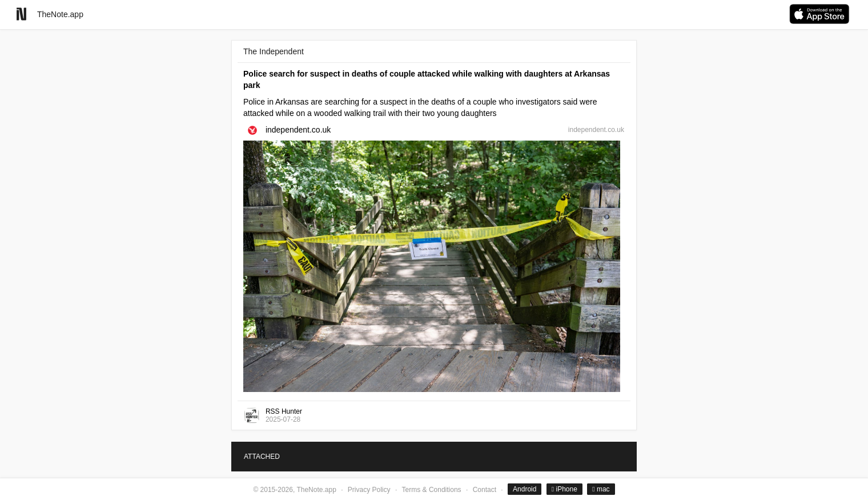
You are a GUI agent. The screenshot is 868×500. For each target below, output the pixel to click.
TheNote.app (60, 14)
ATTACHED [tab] (262, 457)
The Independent (274, 51)
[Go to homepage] (21, 14)
